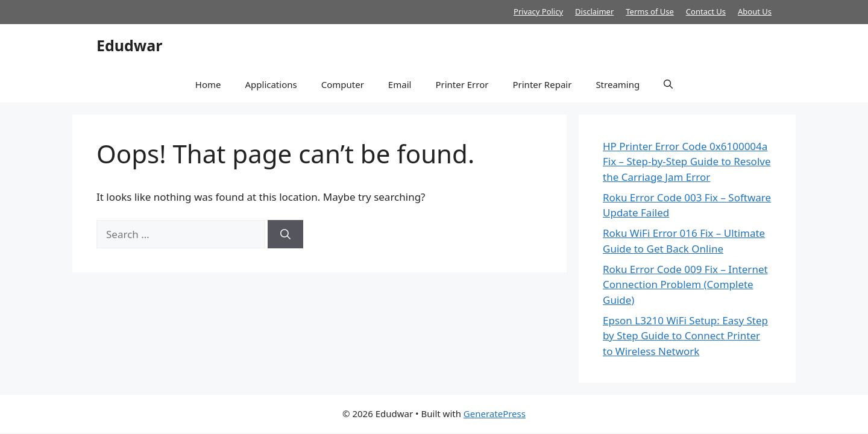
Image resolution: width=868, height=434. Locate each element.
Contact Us (706, 11)
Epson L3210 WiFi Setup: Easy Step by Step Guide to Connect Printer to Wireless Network (685, 336)
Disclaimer (594, 11)
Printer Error (462, 84)
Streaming (618, 84)
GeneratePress (495, 414)
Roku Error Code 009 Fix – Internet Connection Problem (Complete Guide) (685, 285)
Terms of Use (650, 11)
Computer (343, 84)
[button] (668, 84)
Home (208, 84)
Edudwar (129, 45)
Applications (271, 84)
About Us (755, 11)
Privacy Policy (538, 11)
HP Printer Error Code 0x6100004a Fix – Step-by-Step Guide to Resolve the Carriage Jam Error (687, 162)
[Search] (285, 234)
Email (400, 84)
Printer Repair (542, 84)
